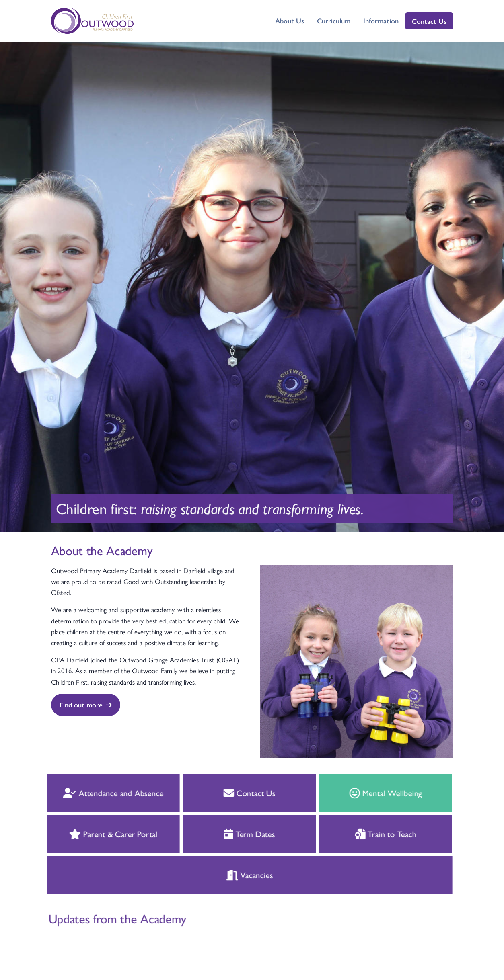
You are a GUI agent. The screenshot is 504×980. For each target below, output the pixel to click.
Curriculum (334, 21)
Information (381, 21)
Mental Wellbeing (371, 793)
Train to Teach (371, 834)
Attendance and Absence (99, 793)
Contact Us (429, 21)
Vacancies (235, 875)
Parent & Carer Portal (99, 834)
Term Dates (235, 834)
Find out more (85, 705)
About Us (290, 21)
